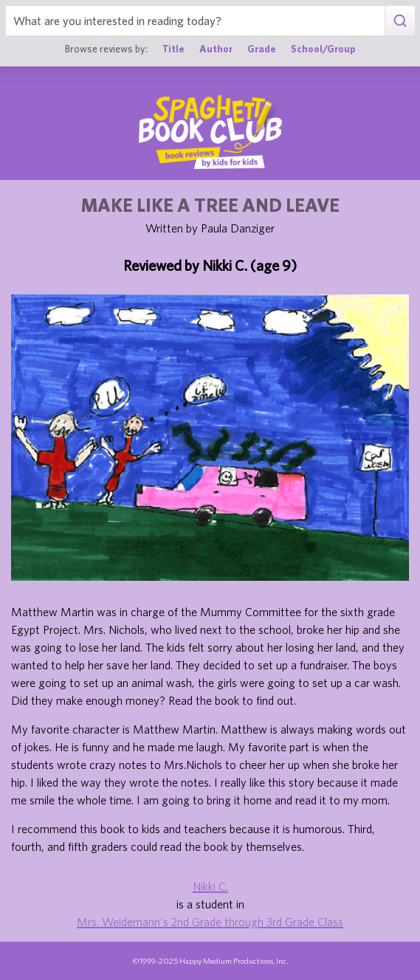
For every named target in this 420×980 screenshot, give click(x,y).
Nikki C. (210, 886)
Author (216, 49)
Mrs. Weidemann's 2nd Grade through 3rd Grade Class (210, 922)
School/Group (323, 49)
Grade (262, 49)
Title (173, 49)
